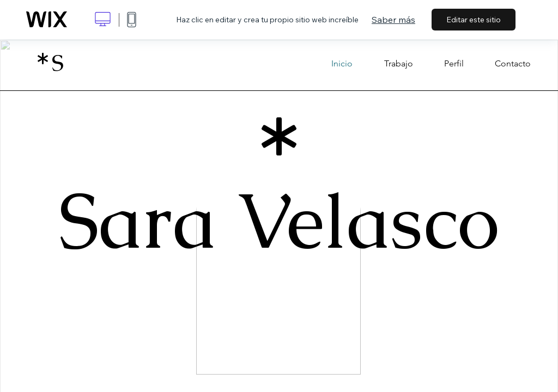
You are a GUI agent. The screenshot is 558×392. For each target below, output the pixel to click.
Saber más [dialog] (393, 20)
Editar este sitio (474, 20)
